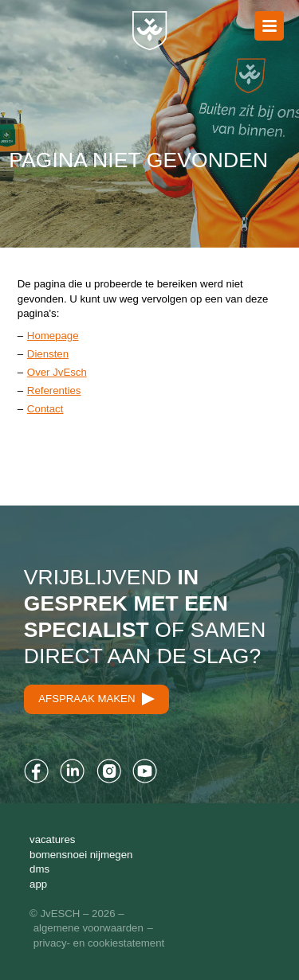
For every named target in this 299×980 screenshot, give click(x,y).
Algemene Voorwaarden (89, 928)
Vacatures (52, 839)
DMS (39, 869)
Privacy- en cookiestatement (99, 943)
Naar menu (269, 26)
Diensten (48, 354)
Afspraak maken (96, 699)
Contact (45, 409)
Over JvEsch (57, 372)
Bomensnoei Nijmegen (81, 855)
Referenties (54, 390)
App (38, 884)
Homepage (53, 336)
